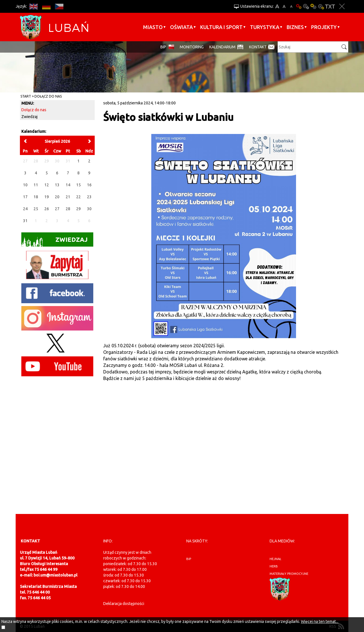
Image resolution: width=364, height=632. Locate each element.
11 (36, 185)
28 (68, 209)
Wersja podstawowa (299, 6)
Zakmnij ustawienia (342, 6)
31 (25, 221)
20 (57, 197)
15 (78, 185)
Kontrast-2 (321, 6)
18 (36, 197)
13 (57, 185)
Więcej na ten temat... (320, 621)
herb (274, 566)
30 (89, 209)
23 (89, 197)
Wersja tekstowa (330, 6)
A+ (277, 6)
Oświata (181, 27)
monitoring (192, 47)
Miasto (153, 27)
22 (78, 197)
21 (68, 197)
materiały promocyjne (289, 574)
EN (33, 6)
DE (46, 6)
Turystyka (265, 27)
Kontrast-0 (306, 6)
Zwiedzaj (29, 117)
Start (26, 96)
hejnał (275, 559)
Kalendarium (222, 47)
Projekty (324, 27)
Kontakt (258, 47)
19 (47, 197)
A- (291, 6)
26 (47, 209)
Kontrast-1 (313, 6)
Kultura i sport (221, 27)
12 (47, 185)
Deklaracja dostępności (124, 604)
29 (78, 209)
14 (68, 185)
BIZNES (295, 27)
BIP (163, 47)
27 (57, 209)
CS (59, 6)
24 (25, 209)
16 (89, 185)
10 (25, 185)
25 (36, 209)
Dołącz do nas (48, 96)
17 (25, 197)
